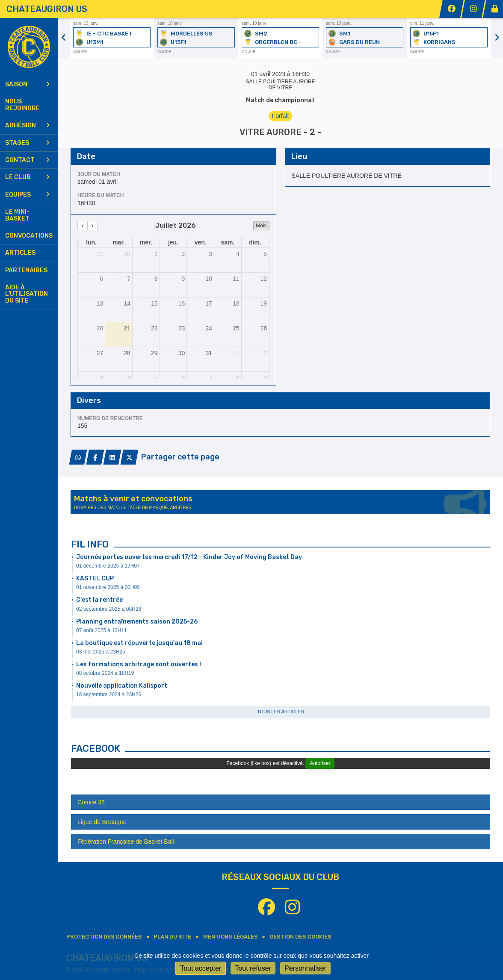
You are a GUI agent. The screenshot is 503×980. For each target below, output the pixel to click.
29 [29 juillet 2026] (154, 353)
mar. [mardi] (119, 242)
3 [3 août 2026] (101, 378)
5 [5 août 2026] (156, 378)
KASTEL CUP (95, 578)
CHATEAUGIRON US (47, 9)
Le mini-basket (17, 215)
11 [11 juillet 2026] (236, 279)
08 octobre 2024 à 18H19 (105, 673)
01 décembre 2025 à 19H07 (108, 566)
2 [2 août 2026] (265, 353)
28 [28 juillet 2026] (127, 353)
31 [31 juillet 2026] (209, 353)
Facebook (96, 749)
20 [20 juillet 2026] (100, 328)
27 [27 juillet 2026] (100, 353)
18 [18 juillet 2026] (236, 303)
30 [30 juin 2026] (127, 254)
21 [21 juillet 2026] (127, 328)
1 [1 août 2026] (238, 353)
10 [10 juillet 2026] (209, 279)
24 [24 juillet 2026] (209, 328)
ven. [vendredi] (201, 242)
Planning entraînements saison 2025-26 (137, 622)
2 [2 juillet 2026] (183, 254)
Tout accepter (201, 968)
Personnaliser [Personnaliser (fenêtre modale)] (305, 968)
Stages (27, 143)
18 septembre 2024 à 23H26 (109, 695)
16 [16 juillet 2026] (182, 303)
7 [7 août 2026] (210, 378)
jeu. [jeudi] (173, 242)
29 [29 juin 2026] (100, 254)
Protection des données (104, 937)
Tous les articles (281, 712)
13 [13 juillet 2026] (100, 303)
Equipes (27, 195)
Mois (261, 226)
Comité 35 (91, 802)
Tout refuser (253, 968)
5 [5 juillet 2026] (265, 254)
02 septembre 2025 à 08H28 (109, 609)
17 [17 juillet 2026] (209, 303)
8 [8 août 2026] (238, 378)
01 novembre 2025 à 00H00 (108, 587)
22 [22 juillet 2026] (154, 328)
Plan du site (172, 937)
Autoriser (320, 763)
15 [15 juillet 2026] (154, 303)
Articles (20, 253)
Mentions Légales (231, 937)
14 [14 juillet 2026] (127, 303)
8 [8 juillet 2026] (156, 279)
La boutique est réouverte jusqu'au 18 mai (139, 643)
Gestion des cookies (300, 937)
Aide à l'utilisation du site (27, 294)
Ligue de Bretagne (102, 822)
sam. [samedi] (228, 242)
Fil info (90, 544)
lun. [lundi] (91, 242)
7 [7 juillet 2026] (129, 279)
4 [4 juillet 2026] (238, 254)
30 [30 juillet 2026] (182, 353)
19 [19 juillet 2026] (263, 303)
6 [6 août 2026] (183, 378)
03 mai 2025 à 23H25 (101, 652)
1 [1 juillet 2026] (156, 254)
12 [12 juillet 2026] (263, 279)
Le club (27, 177)
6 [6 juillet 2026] (101, 279)
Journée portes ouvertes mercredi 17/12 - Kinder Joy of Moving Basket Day (189, 557)
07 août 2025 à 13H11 (102, 630)
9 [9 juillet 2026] (183, 279)
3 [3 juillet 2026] (210, 254)
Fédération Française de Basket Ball (126, 842)
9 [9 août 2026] (265, 378)
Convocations (29, 236)
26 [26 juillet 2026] (263, 328)
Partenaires (26, 270)
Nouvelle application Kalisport (122, 686)
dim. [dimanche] (255, 242)
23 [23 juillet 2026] (182, 328)
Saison (27, 84)
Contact (27, 160)
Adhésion (27, 125)
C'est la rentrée (99, 600)
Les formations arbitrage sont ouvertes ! (139, 664)
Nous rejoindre (22, 105)
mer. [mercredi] (146, 242)
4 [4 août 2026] (129, 378)
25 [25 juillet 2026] (236, 328)
